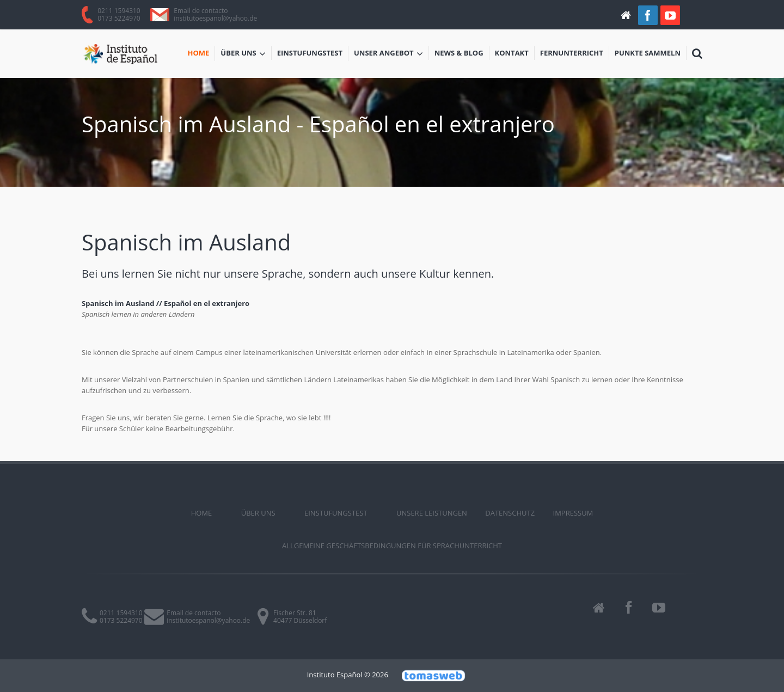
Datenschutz (510, 513)
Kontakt (512, 53)
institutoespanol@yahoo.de (215, 18)
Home (199, 53)
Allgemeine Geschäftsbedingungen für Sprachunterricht (392, 546)
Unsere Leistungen (432, 513)
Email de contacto (201, 11)
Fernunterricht (572, 53)
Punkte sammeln (648, 53)
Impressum (573, 513)
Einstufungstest (310, 53)
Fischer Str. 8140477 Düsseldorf (300, 617)
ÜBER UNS (243, 54)
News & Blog (459, 53)
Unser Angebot (388, 54)
